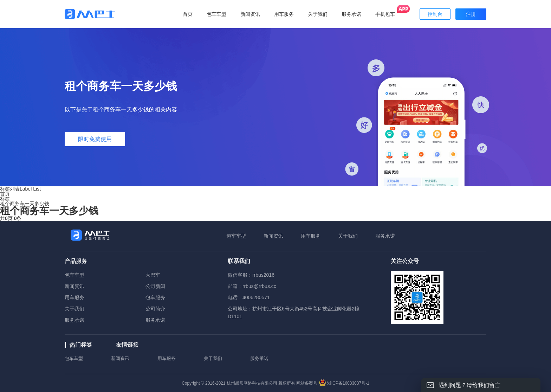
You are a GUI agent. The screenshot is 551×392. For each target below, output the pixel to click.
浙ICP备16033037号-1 (348, 383)
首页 (188, 14)
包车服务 (155, 297)
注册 (471, 14)
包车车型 (236, 236)
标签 (5, 199)
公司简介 (155, 309)
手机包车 (385, 14)
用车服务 (311, 236)
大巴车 (153, 275)
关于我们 (348, 236)
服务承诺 (385, 236)
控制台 (435, 14)
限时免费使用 (95, 139)
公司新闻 (155, 286)
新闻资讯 (273, 236)
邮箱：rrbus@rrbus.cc (252, 286)
